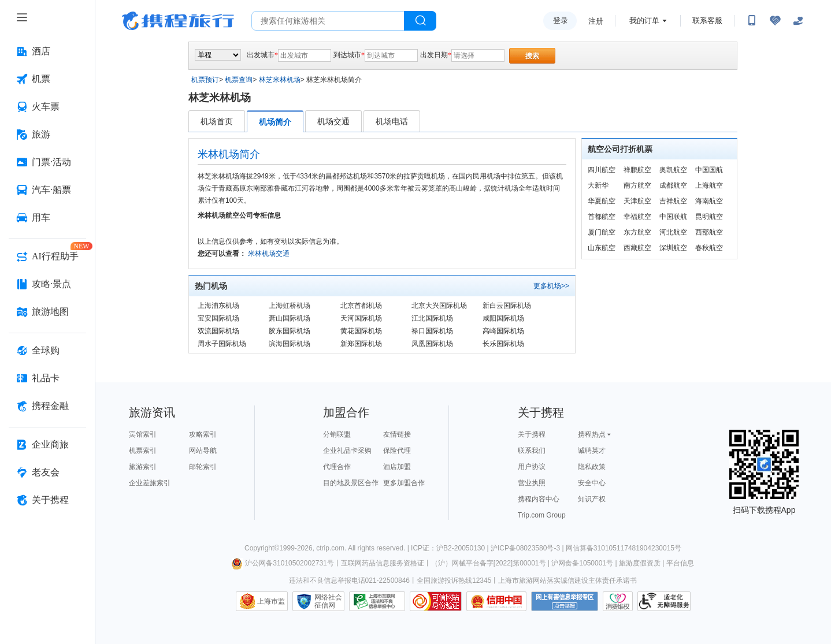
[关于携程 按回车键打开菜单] (47, 500)
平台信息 (680, 563)
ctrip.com (330, 548)
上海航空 (709, 185)
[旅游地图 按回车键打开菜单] (47, 312)
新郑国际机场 (361, 344)
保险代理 (397, 451)
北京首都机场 (361, 306)
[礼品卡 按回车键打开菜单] (47, 378)
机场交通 (333, 121)
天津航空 (637, 201)
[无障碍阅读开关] (775, 21)
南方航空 (637, 185)
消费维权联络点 (618, 601)
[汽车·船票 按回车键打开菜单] (47, 190)
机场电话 (392, 121)
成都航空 (673, 185)
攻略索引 (203, 434)
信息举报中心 (377, 601)
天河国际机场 (361, 318)
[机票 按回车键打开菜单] (47, 79)
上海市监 (271, 601)
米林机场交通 (269, 254)
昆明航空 (709, 217)
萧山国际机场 (290, 318)
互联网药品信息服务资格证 (383, 563)
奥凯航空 (673, 170)
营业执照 (532, 483)
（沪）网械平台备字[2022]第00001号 (489, 563)
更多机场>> (551, 286)
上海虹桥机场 (290, 306)
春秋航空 (709, 248)
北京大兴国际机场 (439, 306)
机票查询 (239, 80)
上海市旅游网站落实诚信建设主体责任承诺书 (567, 580)
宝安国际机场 (218, 318)
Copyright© (262, 548)
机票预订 (205, 80)
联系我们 (532, 451)
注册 (596, 21)
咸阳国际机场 (503, 318)
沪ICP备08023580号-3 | (528, 548)
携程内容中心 (539, 499)
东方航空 (637, 232)
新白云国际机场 (507, 306)
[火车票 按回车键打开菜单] (47, 107)
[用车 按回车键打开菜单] (47, 218)
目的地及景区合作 (351, 483)
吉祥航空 (673, 201)
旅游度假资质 (640, 563)
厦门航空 (602, 232)
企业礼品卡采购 (347, 451)
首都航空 (602, 217)
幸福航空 (637, 217)
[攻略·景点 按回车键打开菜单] (47, 284)
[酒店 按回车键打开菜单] (47, 51)
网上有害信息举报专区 (565, 601)
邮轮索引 (203, 467)
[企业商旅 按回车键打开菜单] (47, 445)
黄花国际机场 (361, 331)
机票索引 (143, 451)
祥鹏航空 (637, 170)
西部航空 (709, 232)
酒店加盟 (397, 467)
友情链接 (397, 434)
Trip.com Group (542, 515)
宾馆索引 (143, 434)
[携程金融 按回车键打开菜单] (47, 406)
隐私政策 (592, 467)
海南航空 (709, 201)
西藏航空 (637, 248)
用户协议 (532, 467)
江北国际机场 (432, 318)
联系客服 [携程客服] (707, 21)
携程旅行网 (178, 21)
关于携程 (532, 434)
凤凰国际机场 (432, 344)
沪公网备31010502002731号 (283, 563)
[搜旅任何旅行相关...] (328, 21)
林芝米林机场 (280, 80)
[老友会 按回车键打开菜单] (47, 472)
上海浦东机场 (218, 306)
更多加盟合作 (404, 483)
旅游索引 (143, 467)
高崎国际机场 (503, 331)
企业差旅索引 (150, 483)
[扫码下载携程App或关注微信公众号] (752, 21)
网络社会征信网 (328, 601)
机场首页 (217, 121)
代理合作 (337, 467)
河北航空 (673, 232)
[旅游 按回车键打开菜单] (47, 135)
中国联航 (673, 217)
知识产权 (592, 499)
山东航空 (602, 248)
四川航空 (602, 170)
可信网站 (436, 601)
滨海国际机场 (290, 344)
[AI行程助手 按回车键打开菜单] (47, 256)
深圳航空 (673, 248)
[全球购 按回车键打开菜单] (47, 351)
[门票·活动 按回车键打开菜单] (47, 162)
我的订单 (644, 21)
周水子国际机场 (222, 344)
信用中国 (496, 601)
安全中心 (592, 483)
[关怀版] (798, 21)
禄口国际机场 (432, 331)
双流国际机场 (218, 331)
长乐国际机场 (503, 344)
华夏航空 (602, 201)
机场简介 (275, 122)
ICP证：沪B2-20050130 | (451, 548)
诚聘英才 (592, 451)
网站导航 (203, 451)
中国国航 (709, 170)
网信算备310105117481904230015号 (624, 548)
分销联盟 (337, 434)
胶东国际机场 (290, 331)
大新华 (598, 185)
